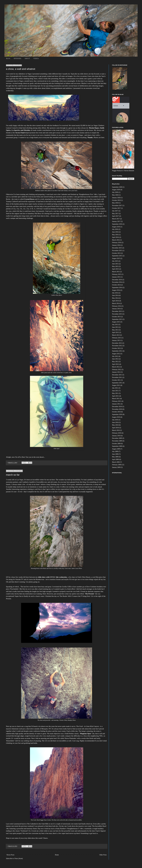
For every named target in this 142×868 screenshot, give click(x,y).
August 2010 (116, 417)
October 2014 (116, 285)
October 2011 (116, 380)
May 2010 (115, 425)
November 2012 (117, 346)
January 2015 (116, 277)
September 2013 (117, 319)
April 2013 (115, 332)
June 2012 (115, 359)
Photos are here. (99, 137)
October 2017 (116, 208)
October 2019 (116, 200)
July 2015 (115, 261)
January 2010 (116, 436)
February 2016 (117, 243)
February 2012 (117, 370)
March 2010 (116, 430)
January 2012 (116, 372)
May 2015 (115, 266)
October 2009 (116, 444)
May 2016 (115, 235)
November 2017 (117, 206)
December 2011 (117, 375)
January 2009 (116, 467)
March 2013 (116, 335)
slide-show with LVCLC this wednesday (53, 577)
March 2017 (116, 219)
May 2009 (115, 457)
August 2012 (116, 354)
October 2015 (116, 253)
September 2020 (117, 187)
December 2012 (117, 343)
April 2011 (115, 396)
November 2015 (117, 251)
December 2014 (117, 280)
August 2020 (116, 190)
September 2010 (117, 414)
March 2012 (116, 367)
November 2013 (117, 314)
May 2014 (115, 298)
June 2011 (115, 391)
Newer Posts (10, 855)
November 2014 (117, 282)
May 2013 (115, 330)
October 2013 (116, 317)
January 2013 (116, 340)
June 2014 (115, 295)
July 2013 (115, 325)
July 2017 (115, 211)
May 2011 (115, 393)
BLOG (8, 59)
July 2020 (115, 192)
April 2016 (115, 237)
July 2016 (115, 229)
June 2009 (115, 454)
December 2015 (117, 248)
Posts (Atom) (19, 858)
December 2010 (117, 407)
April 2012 (115, 364)
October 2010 (116, 412)
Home (57, 855)
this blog (83, 482)
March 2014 (116, 303)
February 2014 (117, 306)
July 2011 (115, 388)
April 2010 (115, 428)
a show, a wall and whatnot (21, 69)
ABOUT (27, 59)
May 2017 (115, 214)
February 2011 (117, 401)
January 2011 (116, 404)
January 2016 (116, 245)
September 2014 (117, 288)
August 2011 (116, 385)
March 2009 (116, 462)
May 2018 (115, 203)
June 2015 (115, 264)
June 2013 (115, 327)
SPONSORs (17, 59)
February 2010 (117, 433)
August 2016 (116, 227)
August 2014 (116, 290)
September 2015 (117, 256)
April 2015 (115, 269)
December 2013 (117, 311)
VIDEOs (36, 59)
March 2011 (116, 399)
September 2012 (117, 351)
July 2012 (115, 356)
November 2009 (117, 441)
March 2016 (116, 240)
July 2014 (115, 293)
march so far (13, 475)
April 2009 (115, 459)
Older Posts (103, 855)
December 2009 (117, 438)
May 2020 (115, 195)
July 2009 (115, 451)
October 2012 (116, 348)
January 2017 (116, 221)
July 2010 (115, 420)
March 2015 (116, 272)
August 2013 (116, 322)
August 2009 (116, 449)
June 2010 (115, 422)
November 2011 (117, 377)
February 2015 (117, 274)
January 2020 (116, 198)
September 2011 (117, 383)
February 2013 (117, 338)
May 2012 (115, 362)
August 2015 (116, 258)
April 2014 (115, 301)
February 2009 (117, 465)
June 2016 (115, 232)
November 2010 (117, 409)
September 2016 (117, 224)
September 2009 (117, 446)
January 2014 (116, 309)
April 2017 (115, 216)
